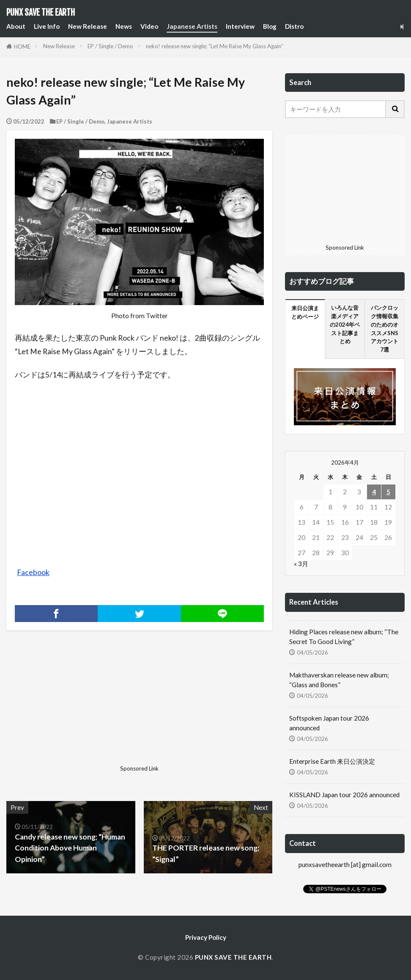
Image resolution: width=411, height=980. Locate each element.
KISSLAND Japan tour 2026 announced (344, 795)
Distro (294, 26)
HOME (22, 47)
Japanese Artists (192, 26)
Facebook (33, 572)
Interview (240, 26)
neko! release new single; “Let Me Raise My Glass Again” (215, 46)
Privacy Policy (206, 937)
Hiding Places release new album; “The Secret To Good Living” (344, 637)
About (16, 26)
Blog (270, 26)
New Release (88, 26)
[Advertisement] (72, 709)
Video (149, 26)
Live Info (47, 26)
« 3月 (301, 564)
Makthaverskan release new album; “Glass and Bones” (339, 680)
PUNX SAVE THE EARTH (41, 13)
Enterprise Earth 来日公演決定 (332, 761)
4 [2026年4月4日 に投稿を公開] (374, 492)
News (124, 26)
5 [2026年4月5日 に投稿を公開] (388, 492)
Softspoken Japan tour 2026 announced (329, 723)
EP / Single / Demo (110, 46)
